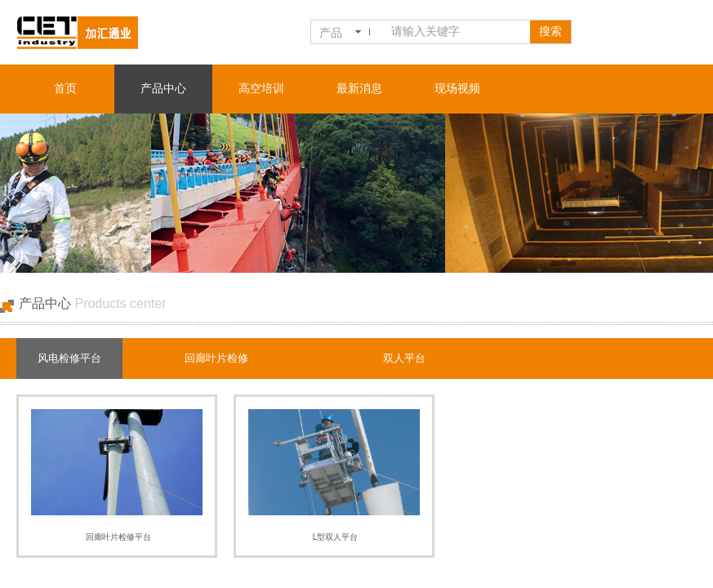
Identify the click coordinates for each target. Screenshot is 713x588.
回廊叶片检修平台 (118, 537)
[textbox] (457, 32)
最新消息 (359, 89)
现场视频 (457, 89)
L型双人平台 (336, 537)
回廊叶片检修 (216, 358)
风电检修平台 (69, 358)
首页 (65, 89)
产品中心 (163, 89)
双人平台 (404, 358)
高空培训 (261, 89)
